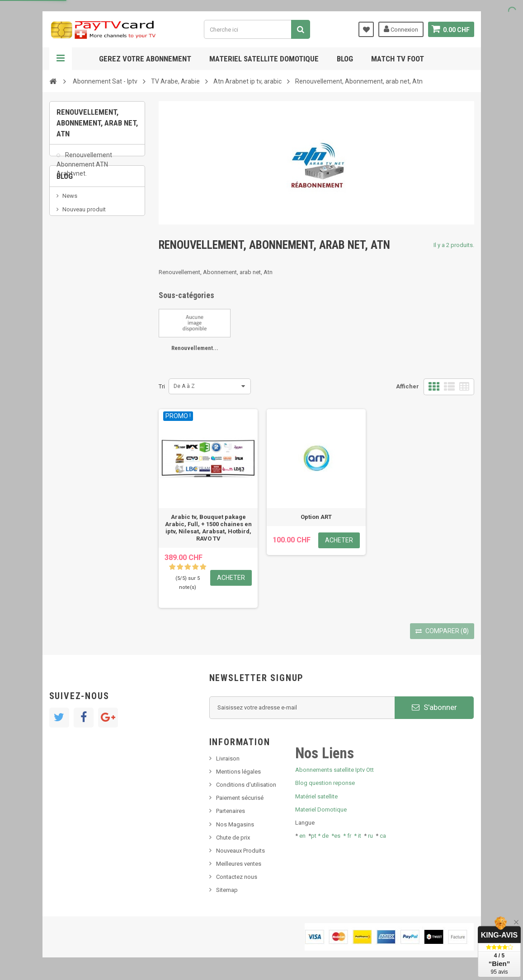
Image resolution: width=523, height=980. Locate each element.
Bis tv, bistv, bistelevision (94, 279)
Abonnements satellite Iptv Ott (335, 770)
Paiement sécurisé (240, 798)
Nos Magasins (235, 824)
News (70, 238)
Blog (345, 59)
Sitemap (227, 890)
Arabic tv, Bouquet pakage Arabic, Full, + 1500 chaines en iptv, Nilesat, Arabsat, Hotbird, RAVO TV (208, 528)
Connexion (400, 29)
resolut (71, 306)
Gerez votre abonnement (145, 59)
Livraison (228, 758)
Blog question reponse (325, 783)
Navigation (61, 59)
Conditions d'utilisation (246, 785)
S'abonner (434, 707)
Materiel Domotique (321, 810)
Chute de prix (233, 838)
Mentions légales (238, 772)
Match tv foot (398, 59)
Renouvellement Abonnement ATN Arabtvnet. (84, 169)
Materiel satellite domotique (264, 59)
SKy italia (74, 265)
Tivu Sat (73, 292)
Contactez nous (237, 877)
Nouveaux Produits (240, 851)
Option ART (316, 517)
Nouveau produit (84, 252)
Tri (162, 386)
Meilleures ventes (239, 864)
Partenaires (231, 811)
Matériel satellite (316, 796)
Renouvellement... (195, 348)
